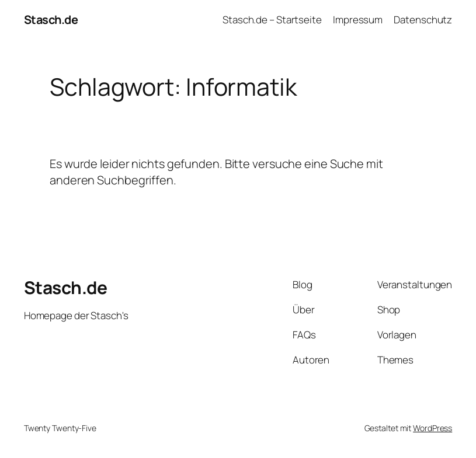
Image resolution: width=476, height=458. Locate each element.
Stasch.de (51, 20)
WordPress (432, 428)
